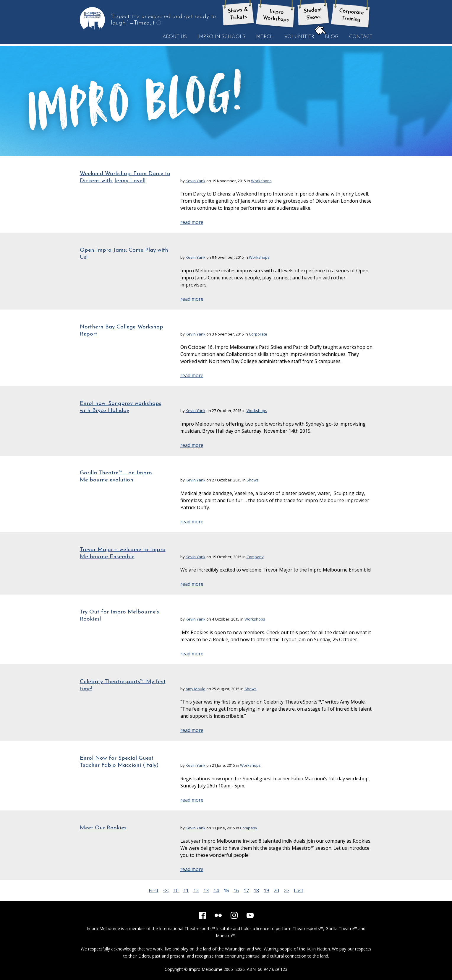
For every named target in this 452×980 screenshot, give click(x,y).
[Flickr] (218, 915)
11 (186, 891)
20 (276, 891)
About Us (175, 37)
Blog (329, 37)
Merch (265, 37)
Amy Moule (196, 689)
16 (236, 891)
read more (192, 222)
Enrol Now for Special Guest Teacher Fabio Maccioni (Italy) (119, 762)
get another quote (159, 23)
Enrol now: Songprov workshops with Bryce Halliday (121, 407)
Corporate (258, 334)
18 (256, 891)
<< (166, 891)
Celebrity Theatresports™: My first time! (123, 685)
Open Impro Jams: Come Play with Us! (124, 254)
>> (286, 891)
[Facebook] (202, 915)
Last (299, 891)
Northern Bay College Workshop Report (121, 331)
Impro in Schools (221, 37)
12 (196, 891)
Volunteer (299, 37)
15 (226, 891)
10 (176, 891)
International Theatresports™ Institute (195, 928)
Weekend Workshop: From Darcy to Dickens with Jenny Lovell (125, 177)
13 (206, 891)
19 (266, 891)
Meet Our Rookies (103, 828)
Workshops (261, 181)
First (154, 891)
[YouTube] (250, 915)
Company (255, 557)
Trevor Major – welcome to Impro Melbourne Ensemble (123, 553)
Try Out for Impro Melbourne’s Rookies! (119, 616)
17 (246, 891)
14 (216, 891)
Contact (361, 37)
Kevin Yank (196, 181)
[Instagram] (234, 915)
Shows (253, 480)
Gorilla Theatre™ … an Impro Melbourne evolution (116, 477)
